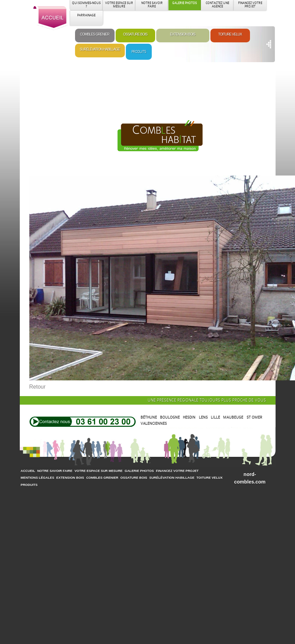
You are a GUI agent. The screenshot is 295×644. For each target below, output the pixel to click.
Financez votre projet (177, 471)
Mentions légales (38, 478)
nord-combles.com (250, 478)
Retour (38, 387)
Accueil (28, 471)
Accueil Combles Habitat (51, 18)
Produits (139, 52)
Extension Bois (157, 141)
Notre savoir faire (55, 471)
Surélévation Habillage (100, 49)
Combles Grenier (94, 34)
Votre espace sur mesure (98, 471)
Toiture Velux (230, 34)
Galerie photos (139, 471)
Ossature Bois (135, 34)
